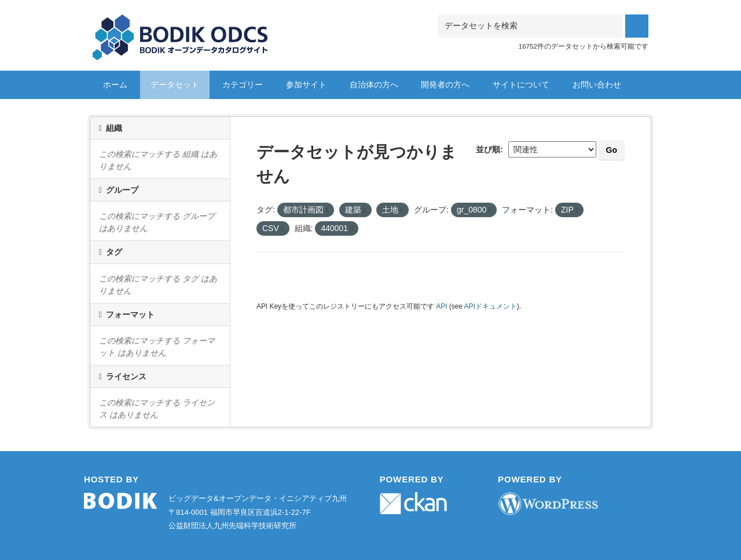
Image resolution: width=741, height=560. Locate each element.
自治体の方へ (374, 85)
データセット (175, 85)
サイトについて (521, 85)
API (441, 306)
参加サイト (306, 85)
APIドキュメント (491, 306)
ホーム (115, 85)
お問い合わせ (597, 85)
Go (612, 150)
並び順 (488, 149)
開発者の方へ (445, 85)
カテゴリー (243, 85)
